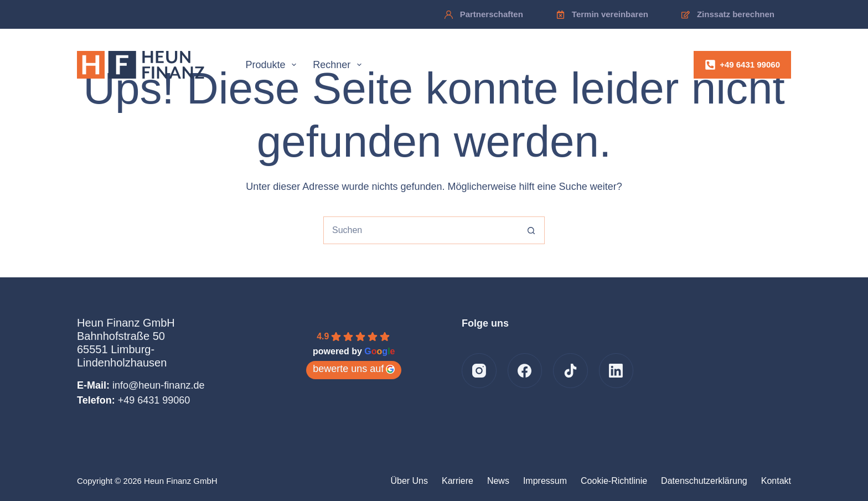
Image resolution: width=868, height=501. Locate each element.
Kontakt (776, 481)
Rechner (339, 65)
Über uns (409, 481)
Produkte (273, 65)
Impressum (545, 481)
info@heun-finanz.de (158, 385)
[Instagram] (479, 371)
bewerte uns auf (354, 369)
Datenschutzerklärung (704, 481)
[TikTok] (570, 371)
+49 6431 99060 (742, 65)
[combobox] (421, 230)
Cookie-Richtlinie (614, 481)
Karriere (458, 481)
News (498, 481)
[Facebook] (525, 371)
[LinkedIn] (616, 371)
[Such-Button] (531, 230)
